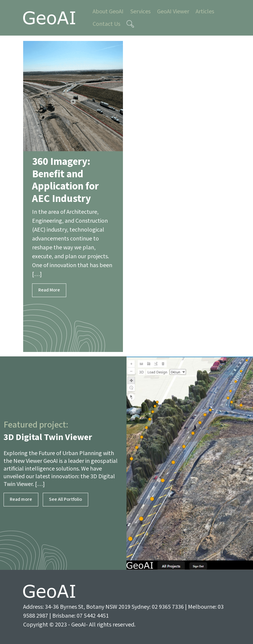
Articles (205, 12)
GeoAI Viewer (173, 12)
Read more (21, 499)
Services (140, 12)
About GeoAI (108, 12)
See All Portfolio (65, 499)
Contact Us (106, 24)
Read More (49, 290)
